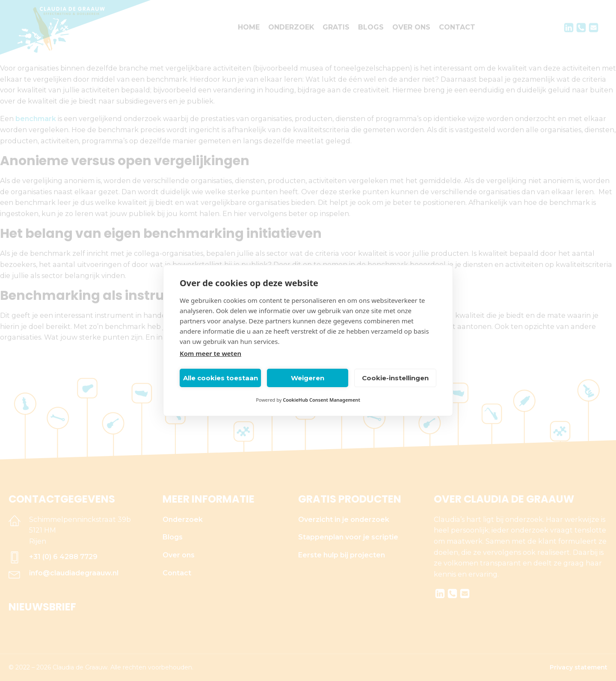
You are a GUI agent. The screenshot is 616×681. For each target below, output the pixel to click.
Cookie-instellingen (395, 378)
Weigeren (308, 378)
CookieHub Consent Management (321, 400)
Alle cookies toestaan (221, 378)
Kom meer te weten (210, 353)
